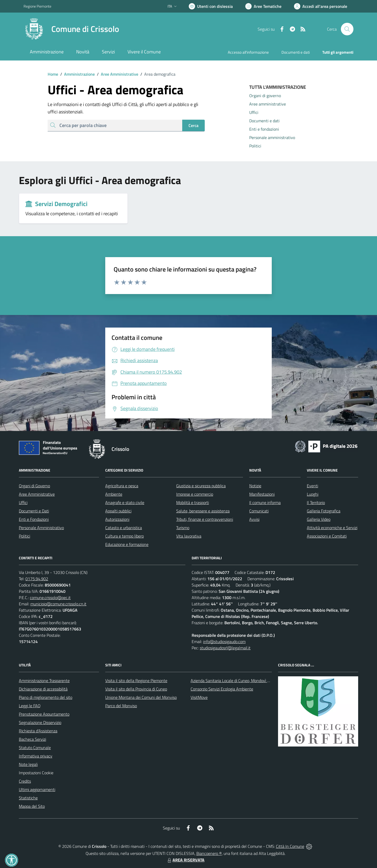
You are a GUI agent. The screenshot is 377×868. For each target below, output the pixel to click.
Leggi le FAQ (30, 706)
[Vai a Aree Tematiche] (263, 6)
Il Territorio (316, 502)
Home (53, 74)
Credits (25, 781)
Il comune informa (265, 502)
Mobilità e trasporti (193, 502)
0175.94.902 (37, 579)
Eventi (312, 486)
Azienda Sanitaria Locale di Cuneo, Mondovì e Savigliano (239, 681)
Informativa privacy (36, 756)
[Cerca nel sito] (347, 29)
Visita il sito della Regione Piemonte (136, 681)
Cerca (193, 125)
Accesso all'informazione (248, 52)
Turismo (183, 528)
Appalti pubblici (118, 511)
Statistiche (28, 798)
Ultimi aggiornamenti (37, 789)
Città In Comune (290, 846)
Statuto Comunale (35, 748)
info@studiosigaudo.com (224, 642)
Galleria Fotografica (324, 511)
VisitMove (199, 697)
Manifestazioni (262, 494)
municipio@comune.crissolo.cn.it (58, 604)
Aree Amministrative (117, 74)
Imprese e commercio (195, 494)
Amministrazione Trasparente (44, 681)
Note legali (28, 764)
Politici (24, 536)
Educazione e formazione (127, 544)
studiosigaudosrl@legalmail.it (225, 648)
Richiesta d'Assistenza (38, 731)
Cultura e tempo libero (124, 536)
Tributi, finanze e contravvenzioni (205, 519)
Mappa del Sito (32, 806)
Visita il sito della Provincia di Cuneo (136, 689)
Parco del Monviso (121, 706)
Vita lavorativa (189, 536)
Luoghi (313, 494)
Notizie (255, 486)
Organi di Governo (34, 486)
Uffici (23, 502)
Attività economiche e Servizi (332, 528)
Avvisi (254, 519)
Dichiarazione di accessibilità (43, 689)
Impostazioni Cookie (36, 773)
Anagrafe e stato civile (125, 502)
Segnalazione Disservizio (40, 722)
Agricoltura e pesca (122, 486)
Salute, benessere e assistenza (203, 511)
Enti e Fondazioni (34, 519)
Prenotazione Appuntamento (44, 714)
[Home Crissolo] (71, 29)
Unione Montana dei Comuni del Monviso (141, 697)
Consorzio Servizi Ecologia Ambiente (222, 689)
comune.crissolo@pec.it (50, 598)
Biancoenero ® (209, 853)
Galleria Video (319, 519)
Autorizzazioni (117, 519)
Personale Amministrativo (41, 528)
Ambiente (114, 494)
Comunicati (259, 511)
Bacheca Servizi (32, 739)
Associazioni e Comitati (327, 536)
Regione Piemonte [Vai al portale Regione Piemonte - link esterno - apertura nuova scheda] (37, 6)
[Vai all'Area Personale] (321, 6)
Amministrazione (76, 74)
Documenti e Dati (34, 511)
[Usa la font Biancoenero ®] (211, 6)
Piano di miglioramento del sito (46, 697)
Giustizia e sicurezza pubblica (201, 486)
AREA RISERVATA (185, 860)
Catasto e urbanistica (124, 528)
